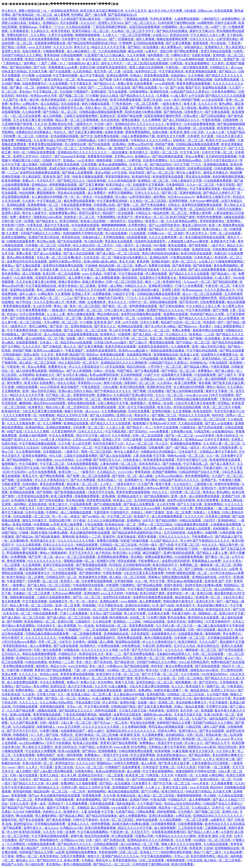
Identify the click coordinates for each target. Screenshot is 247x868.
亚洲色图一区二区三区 (228, 55)
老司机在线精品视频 (188, 407)
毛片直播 (207, 136)
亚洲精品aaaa (28, 27)
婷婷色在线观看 (106, 711)
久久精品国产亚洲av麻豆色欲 (81, 19)
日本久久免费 (150, 322)
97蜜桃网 (125, 43)
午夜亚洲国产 (75, 350)
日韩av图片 (191, 116)
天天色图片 (186, 812)
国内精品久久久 (49, 787)
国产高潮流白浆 (115, 840)
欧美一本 (215, 225)
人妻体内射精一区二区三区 (184, 379)
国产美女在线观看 (161, 189)
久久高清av (165, 383)
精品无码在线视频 (97, 836)
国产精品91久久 (105, 84)
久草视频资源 (19, 31)
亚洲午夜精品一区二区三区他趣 (97, 735)
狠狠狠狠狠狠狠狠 (88, 35)
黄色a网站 (226, 104)
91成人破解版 (174, 609)
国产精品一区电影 (14, 47)
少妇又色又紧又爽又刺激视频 (43, 411)
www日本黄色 (205, 435)
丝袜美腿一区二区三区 (38, 189)
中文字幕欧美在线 (111, 605)
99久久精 (56, 456)
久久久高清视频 (150, 298)
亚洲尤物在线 (127, 537)
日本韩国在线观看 (65, 573)
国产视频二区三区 (72, 96)
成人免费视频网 (150, 601)
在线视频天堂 (59, 601)
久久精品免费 (32, 112)
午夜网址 (159, 148)
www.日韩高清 (50, 387)
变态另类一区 (103, 71)
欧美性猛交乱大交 (223, 108)
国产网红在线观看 (145, 88)
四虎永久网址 (167, 731)
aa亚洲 (233, 569)
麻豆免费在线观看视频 (80, 201)
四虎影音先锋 (98, 468)
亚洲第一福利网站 (14, 504)
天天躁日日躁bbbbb (129, 569)
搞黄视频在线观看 (113, 355)
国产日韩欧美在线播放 (26, 318)
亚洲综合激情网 (118, 75)
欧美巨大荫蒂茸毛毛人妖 (43, 59)
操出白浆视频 (236, 302)
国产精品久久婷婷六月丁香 (222, 193)
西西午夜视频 (147, 537)
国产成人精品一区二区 (43, 298)
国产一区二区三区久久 (141, 23)
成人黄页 (93, 63)
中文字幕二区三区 (94, 270)
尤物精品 (83, 808)
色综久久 (60, 132)
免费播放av (206, 371)
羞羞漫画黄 (201, 43)
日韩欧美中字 (52, 160)
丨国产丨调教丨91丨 (52, 63)
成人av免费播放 (229, 318)
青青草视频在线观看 (17, 306)
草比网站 (151, 480)
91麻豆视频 (180, 751)
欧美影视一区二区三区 (198, 739)
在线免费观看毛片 (35, 84)
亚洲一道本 (179, 496)
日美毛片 (26, 779)
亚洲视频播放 (108, 751)
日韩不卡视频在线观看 (113, 140)
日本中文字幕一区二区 (218, 152)
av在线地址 (143, 148)
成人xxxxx (93, 411)
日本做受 (193, 136)
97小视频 (28, 75)
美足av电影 (103, 173)
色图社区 (220, 253)
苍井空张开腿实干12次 (229, 411)
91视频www (156, 233)
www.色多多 (201, 783)
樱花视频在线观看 (162, 342)
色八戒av (122, 197)
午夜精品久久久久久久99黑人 (151, 140)
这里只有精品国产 (126, 698)
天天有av (96, 613)
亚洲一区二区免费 (179, 512)
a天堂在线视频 (115, 367)
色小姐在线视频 (116, 233)
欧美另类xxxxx (145, 678)
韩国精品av (57, 371)
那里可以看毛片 (90, 213)
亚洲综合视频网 (61, 678)
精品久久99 (235, 245)
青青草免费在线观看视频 (194, 84)
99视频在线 (95, 338)
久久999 (18, 812)
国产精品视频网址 (19, 460)
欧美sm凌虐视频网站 (113, 164)
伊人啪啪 (210, 795)
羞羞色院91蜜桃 (119, 290)
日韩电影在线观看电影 (71, 189)
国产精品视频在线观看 (168, 156)
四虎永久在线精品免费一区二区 (110, 168)
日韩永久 (174, 205)
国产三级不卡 (228, 375)
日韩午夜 (8, 221)
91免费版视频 (102, 294)
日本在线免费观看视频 (44, 39)
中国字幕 (110, 274)
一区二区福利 (175, 233)
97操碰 (24, 533)
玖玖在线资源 (71, 104)
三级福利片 (83, 622)
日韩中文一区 (138, 302)
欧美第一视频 (76, 302)
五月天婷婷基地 (175, 533)
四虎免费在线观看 (157, 75)
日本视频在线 (52, 452)
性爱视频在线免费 (32, 19)
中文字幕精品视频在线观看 (38, 444)
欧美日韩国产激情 (153, 593)
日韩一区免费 (66, 832)
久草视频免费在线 (14, 39)
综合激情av (136, 221)
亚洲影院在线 (160, 92)
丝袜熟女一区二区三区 (189, 140)
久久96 (240, 783)
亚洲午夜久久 (188, 731)
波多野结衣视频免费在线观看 (40, 173)
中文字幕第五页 (81, 84)
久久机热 (29, 201)
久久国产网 (146, 484)
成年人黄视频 (145, 39)
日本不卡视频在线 (126, 79)
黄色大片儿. (82, 47)
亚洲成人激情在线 (153, 79)
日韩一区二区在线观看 (226, 233)
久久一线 (213, 456)
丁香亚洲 (235, 43)
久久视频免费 (181, 346)
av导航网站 (27, 375)
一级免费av (18, 585)
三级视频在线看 (216, 828)
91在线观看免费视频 (189, 557)
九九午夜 (64, 444)
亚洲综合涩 (108, 116)
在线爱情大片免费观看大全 (158, 278)
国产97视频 (220, 310)
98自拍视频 (27, 193)
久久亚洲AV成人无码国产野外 (55, 140)
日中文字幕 (181, 164)
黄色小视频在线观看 (96, 104)
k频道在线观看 (234, 217)
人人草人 (106, 484)
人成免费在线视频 (187, 19)
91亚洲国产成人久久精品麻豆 (105, 55)
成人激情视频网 (216, 379)
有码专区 (23, 96)
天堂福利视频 (124, 581)
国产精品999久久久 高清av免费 (58, 860)
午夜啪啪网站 (107, 217)
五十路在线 (235, 35)
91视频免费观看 (54, 51)
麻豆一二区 (153, 282)
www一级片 (172, 100)
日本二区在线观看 (152, 860)
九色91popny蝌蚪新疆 (205, 201)
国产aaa (34, 795)
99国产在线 (15, 431)
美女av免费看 (195, 156)
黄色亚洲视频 (16, 561)
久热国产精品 (236, 132)
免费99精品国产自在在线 (228, 662)
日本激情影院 (175, 185)
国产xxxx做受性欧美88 (165, 225)
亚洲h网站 (119, 144)
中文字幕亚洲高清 (172, 71)
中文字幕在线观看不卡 (110, 448)
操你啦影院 (130, 278)
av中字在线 (131, 322)
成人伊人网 (69, 775)
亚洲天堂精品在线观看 (216, 51)
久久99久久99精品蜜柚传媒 (106, 520)
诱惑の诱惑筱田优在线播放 (161, 253)
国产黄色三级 (52, 249)
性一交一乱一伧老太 (79, 197)
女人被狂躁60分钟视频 (47, 197)
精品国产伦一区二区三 (62, 148)
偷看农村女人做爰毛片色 (214, 197)
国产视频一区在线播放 (205, 338)
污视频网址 (128, 585)
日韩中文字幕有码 (47, 359)
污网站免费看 (146, 812)
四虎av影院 (32, 355)
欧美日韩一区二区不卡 (158, 59)
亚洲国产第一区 (234, 59)
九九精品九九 (40, 31)
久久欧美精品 (83, 71)
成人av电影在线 (55, 334)
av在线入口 (160, 35)
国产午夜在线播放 (154, 205)
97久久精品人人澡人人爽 (208, 35)
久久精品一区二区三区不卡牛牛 (133, 31)
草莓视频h (63, 468)
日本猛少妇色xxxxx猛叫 (111, 342)
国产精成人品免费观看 (78, 173)
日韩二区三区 (129, 852)
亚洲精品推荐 (159, 257)
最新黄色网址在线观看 (208, 330)
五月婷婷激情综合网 (137, 565)
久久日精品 (235, 387)
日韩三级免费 (133, 439)
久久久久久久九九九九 (41, 638)
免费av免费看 (181, 330)
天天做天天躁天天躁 (185, 488)
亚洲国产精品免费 (130, 116)
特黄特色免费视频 (210, 217)
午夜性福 (172, 67)
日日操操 (66, 92)
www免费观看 (159, 431)
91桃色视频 (227, 533)
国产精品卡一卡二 (139, 427)
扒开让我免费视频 (32, 314)
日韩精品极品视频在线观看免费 (101, 112)
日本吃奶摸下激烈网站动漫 (177, 23)
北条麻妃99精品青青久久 (174, 654)
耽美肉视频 (163, 751)
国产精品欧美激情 (48, 537)
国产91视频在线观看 (108, 504)
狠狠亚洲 (150, 569)
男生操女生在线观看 (72, 193)
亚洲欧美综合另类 (61, 124)
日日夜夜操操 (153, 439)
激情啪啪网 (213, 634)
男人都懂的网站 (46, 816)
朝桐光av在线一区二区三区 (186, 456)
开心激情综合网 (76, 144)
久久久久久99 (63, 47)
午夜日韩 (149, 646)
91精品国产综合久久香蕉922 (190, 92)
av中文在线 (196, 96)
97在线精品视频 (51, 330)
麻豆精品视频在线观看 (124, 791)
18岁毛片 (148, 520)
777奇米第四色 (122, 104)
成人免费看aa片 (172, 47)
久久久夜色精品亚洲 (122, 181)
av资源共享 (104, 747)
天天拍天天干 (46, 181)
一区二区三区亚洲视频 (135, 35)
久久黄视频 (63, 294)
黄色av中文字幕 (65, 609)
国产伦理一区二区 (41, 557)
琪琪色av (92, 355)
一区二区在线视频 (96, 630)
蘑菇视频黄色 (46, 193)
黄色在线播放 (178, 245)
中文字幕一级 (71, 59)
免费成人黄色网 (201, 213)
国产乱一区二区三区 (180, 435)
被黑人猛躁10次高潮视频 (147, 67)
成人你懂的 (30, 164)
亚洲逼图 (207, 711)
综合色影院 (137, 173)
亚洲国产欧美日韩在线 (150, 168)
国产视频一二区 (128, 205)
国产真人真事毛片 (223, 464)
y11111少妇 (125, 472)
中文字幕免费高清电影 (205, 189)
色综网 (138, 719)
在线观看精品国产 (73, 731)
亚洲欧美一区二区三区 (150, 658)
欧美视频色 (169, 359)
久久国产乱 (11, 100)
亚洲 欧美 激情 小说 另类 (187, 132)
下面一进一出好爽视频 (89, 670)
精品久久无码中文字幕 (73, 415)
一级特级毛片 (112, 19)
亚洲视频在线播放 (216, 164)
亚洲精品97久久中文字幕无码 (36, 658)
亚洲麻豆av (143, 156)
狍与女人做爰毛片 (189, 173)
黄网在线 (68, 537)
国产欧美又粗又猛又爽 (229, 383)
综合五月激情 (106, 209)
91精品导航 (202, 431)
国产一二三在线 (117, 249)
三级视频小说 (204, 484)
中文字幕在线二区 (46, 92)
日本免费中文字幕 (74, 39)
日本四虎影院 (140, 634)
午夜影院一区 (129, 379)
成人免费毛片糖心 (81, 278)
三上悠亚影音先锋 (191, 828)
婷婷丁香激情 (155, 512)
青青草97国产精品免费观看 (29, 168)
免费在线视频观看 (150, 609)
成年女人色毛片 (112, 63)
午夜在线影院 (219, 363)
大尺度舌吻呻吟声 (64, 431)
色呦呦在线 (24, 140)
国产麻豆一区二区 (23, 88)
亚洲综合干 (209, 488)
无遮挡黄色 (101, 512)
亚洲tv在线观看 (21, 715)
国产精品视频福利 (157, 496)
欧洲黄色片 (175, 124)
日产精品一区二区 (59, 395)
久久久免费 (184, 840)
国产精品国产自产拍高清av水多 (23, 808)
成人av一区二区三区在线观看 (203, 294)
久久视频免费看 (153, 735)
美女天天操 (127, 261)
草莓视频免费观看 (87, 496)
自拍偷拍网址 (231, 19)
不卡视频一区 (121, 779)
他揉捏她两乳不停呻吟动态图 (83, 233)
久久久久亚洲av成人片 (125, 59)
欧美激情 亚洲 (96, 488)
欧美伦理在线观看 (74, 359)
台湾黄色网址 (138, 225)
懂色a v (45, 553)
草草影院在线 (71, 237)
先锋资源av (236, 270)
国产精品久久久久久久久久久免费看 (122, 229)
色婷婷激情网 (108, 852)
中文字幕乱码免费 (97, 706)
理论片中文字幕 (87, 435)
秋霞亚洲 (196, 848)
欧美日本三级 (32, 249)
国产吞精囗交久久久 (72, 181)
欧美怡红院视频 (30, 832)
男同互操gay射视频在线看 (185, 581)
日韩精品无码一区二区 (62, 577)
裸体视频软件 (113, 399)
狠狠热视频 (104, 160)
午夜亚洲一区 (16, 367)
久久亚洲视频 (59, 84)
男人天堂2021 (117, 488)
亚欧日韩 (166, 51)
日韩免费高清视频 (225, 249)
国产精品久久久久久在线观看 (225, 96)
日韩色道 (42, 136)
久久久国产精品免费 (21, 711)
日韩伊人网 (69, 787)
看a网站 (204, 108)
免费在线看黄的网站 (159, 557)
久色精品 (88, 860)
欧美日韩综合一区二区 (60, 79)
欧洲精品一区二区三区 (154, 181)
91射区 (82, 88)
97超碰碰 (91, 266)
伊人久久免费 (38, 759)
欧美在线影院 (75, 379)
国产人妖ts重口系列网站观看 (54, 771)
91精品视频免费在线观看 (192, 524)
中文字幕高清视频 (198, 310)
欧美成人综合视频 (93, 221)
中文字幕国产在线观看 (143, 589)
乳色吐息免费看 (161, 19)
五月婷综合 (87, 148)
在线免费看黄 (144, 84)
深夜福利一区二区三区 (140, 383)
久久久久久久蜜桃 (174, 270)
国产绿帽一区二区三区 (17, 800)
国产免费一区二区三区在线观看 (89, 476)
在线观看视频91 (166, 318)
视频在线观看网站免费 (172, 39)
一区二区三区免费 (146, 104)
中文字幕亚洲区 (116, 431)
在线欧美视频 (201, 55)
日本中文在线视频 (166, 427)
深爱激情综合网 (84, 395)
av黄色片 (152, 51)
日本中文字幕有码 (217, 439)
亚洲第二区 (166, 702)
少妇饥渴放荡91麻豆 (162, 128)
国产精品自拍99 (161, 164)
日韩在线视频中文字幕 (102, 379)
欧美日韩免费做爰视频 (126, 100)
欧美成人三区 (123, 500)
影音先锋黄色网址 (203, 856)
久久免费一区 (154, 528)
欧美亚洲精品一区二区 (40, 622)
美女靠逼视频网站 (197, 63)
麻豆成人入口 (26, 860)
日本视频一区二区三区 (41, 245)
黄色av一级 (105, 148)
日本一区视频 (25, 221)
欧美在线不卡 (186, 605)
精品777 (199, 852)
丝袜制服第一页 (224, 528)
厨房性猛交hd (65, 763)
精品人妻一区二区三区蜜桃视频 (77, 120)
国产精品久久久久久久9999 (198, 318)
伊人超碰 (52, 783)
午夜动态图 (158, 800)
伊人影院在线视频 (144, 808)
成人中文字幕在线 (92, 75)
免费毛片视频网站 (121, 193)
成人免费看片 (97, 193)
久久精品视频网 (171, 820)
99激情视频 (33, 812)
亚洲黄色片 (18, 698)
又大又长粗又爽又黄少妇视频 (33, 120)
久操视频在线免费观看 (226, 524)
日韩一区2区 (16, 229)
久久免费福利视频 (29, 452)
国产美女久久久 (85, 298)
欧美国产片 (126, 217)
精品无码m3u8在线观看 (77, 342)
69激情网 (160, 249)
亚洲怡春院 (99, 92)
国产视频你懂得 (141, 108)
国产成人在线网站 (102, 415)
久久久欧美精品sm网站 (186, 160)
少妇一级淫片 (125, 245)
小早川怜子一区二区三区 (165, 367)
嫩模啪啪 (26, 403)
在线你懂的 (30, 484)
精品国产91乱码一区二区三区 (181, 322)
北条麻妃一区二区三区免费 (32, 593)
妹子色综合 (24, 302)
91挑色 (239, 51)
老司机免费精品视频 (199, 79)
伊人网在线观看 (156, 274)
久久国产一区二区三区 (228, 476)
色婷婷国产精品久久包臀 (207, 314)
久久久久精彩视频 (29, 545)
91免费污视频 (157, 617)
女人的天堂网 (42, 306)
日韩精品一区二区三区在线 (119, 545)
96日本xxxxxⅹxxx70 (181, 197)
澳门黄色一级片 (189, 359)
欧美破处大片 (218, 148)
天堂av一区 (75, 706)
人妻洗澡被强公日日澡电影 (210, 763)
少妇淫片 (46, 156)
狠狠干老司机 (74, 411)
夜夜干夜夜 (164, 484)
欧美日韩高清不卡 (165, 565)
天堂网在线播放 (114, 237)
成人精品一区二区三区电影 (38, 363)
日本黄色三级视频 (218, 516)
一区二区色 (120, 723)
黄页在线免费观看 (52, 484)
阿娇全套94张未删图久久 (131, 257)
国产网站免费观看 (186, 51)
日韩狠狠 (195, 229)
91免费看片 (38, 719)
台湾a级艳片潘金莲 (24, 500)
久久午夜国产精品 (71, 569)
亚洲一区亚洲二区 (167, 108)
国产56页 (40, 67)
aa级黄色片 (218, 820)
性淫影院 (130, 399)
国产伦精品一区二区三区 (60, 112)
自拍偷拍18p (77, 63)
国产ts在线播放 (30, 488)
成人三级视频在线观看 (76, 512)
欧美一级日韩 (30, 100)
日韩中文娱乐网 (226, 23)
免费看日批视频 (160, 266)
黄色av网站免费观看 (21, 257)
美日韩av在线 (46, 241)
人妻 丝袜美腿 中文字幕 (149, 456)
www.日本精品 (92, 274)
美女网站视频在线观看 (19, 666)
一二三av (12, 173)
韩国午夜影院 (176, 168)
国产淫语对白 (138, 431)
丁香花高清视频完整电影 (110, 27)
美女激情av (54, 864)
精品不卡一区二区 (171, 569)
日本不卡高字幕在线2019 (221, 160)
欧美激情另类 (227, 128)
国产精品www (188, 326)
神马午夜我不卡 (13, 638)
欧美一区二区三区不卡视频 (222, 407)
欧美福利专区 (142, 177)
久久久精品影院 (24, 727)
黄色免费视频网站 (226, 266)
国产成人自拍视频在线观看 (185, 391)
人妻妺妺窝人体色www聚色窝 (189, 241)
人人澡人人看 (56, 314)
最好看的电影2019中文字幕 (213, 698)
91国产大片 (152, 375)
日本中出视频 (35, 512)
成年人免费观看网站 (133, 816)
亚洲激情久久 (214, 47)
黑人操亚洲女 (235, 47)
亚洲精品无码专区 (91, 775)
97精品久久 (144, 213)
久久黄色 (218, 63)
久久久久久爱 (117, 419)
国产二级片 (214, 852)
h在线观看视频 (137, 237)
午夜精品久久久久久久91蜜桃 (176, 836)
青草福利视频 (23, 791)
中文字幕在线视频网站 (158, 771)
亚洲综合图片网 (60, 520)
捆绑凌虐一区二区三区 (216, 565)
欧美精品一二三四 (202, 334)
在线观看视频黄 (27, 342)
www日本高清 (175, 528)
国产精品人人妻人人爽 (212, 553)
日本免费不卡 (142, 783)
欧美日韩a (99, 419)
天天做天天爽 (49, 270)
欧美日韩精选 (69, 221)
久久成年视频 (24, 278)
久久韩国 (135, 553)
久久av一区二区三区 (201, 185)
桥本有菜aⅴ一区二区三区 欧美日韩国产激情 (165, 217)
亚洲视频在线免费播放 (186, 444)
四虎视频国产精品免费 (29, 148)
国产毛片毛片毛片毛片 (147, 650)
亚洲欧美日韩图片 (161, 286)
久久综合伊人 (183, 484)
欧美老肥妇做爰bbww (172, 755)
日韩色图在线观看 (102, 804)
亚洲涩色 (109, 537)
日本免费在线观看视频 (97, 581)
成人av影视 (149, 763)
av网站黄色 (31, 104)
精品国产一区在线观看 (118, 213)
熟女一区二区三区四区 (110, 589)
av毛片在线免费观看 (43, 472)
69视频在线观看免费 (21, 241)
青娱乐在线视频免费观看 (40, 654)
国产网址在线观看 (232, 350)
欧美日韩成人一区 (29, 128)
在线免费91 (48, 383)
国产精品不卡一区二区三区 (168, 229)
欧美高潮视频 (11, 181)
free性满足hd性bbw (215, 674)
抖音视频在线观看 (26, 706)
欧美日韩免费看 (208, 500)
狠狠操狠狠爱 (176, 860)
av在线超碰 (44, 75)
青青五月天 (30, 476)
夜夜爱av (8, 266)
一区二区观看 (11, 565)
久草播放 (163, 96)
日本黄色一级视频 (85, 642)
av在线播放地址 (223, 431)
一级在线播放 (119, 152)
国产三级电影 (194, 569)
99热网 (170, 573)
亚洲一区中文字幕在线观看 (137, 407)
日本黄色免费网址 (224, 92)
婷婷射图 (19, 298)
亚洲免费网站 (177, 419)
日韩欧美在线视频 (67, 164)
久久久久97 (89, 23)
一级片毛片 (217, 245)
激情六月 (94, 856)
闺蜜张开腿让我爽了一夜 (171, 690)
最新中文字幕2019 (202, 31)
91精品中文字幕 (124, 294)
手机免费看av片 (203, 537)
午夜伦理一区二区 (218, 286)
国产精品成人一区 (224, 274)
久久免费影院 (16, 844)
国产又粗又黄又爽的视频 (86, 132)
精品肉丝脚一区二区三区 (171, 213)
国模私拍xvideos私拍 (48, 217)
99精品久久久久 (136, 286)
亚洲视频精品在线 (166, 355)
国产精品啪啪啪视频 (231, 124)
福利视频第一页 (159, 55)
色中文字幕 (175, 79)
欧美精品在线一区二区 (121, 524)
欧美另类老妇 (61, 31)
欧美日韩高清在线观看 (197, 253)
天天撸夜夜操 (11, 391)
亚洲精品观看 (16, 205)
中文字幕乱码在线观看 (202, 350)
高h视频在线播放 (176, 338)
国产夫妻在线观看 (218, 112)
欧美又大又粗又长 (202, 751)
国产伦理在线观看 (231, 650)
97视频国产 (81, 92)
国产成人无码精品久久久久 (182, 120)
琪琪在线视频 (127, 561)
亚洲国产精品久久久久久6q (165, 310)
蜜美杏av (209, 492)
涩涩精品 (224, 403)
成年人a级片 (28, 294)
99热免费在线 (75, 549)
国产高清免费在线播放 (139, 654)
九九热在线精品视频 (113, 51)
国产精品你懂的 (21, 67)
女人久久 (178, 686)
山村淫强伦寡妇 (228, 39)
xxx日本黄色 (86, 160)
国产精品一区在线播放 (144, 47)
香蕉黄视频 (19, 795)
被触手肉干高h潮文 (111, 298)
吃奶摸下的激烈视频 (135, 541)
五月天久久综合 (185, 646)
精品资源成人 (185, 597)
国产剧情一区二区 (125, 476)
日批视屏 (52, 19)
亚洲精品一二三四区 (128, 622)
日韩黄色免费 (228, 448)
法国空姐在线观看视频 (145, 27)
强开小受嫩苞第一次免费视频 (102, 128)
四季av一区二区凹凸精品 (156, 524)
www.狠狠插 (129, 601)
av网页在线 (184, 816)
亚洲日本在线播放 (162, 816)
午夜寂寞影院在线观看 (89, 585)
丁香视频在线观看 (136, 19)
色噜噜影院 (21, 735)
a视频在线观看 (47, 711)
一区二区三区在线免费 (26, 116)
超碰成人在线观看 (199, 528)
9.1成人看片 (179, 96)
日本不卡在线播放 (222, 395)
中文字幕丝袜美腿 (131, 274)
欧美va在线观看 (69, 751)
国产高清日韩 (189, 302)
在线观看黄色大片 (38, 573)
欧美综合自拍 (180, 35)
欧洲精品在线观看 (131, 326)
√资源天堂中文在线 (26, 468)
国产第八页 (170, 193)
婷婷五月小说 (183, 698)
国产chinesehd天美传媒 (70, 156)
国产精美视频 (198, 245)
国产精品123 (228, 71)
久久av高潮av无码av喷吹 (57, 702)
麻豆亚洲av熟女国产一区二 (38, 569)
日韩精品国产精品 (124, 706)
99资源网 (46, 164)
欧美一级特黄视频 (70, 755)
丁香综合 (225, 399)
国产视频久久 (174, 439)
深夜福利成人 (194, 47)
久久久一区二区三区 (170, 395)
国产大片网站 (11, 346)
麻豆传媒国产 (70, 387)
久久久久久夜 (70, 270)
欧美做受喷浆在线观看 (168, 177)
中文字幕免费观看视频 (32, 310)
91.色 (155, 605)
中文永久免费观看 (62, 435)
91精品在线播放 (36, 662)
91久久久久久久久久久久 (45, 561)
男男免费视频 (44, 800)
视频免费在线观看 (23, 597)
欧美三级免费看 (141, 249)
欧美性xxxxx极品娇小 (49, 350)
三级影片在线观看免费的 (81, 116)
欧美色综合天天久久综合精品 (225, 824)
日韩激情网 (231, 120)
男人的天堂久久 (197, 233)
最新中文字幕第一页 (220, 391)
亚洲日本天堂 (206, 601)
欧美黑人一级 (155, 221)
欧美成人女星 (190, 355)
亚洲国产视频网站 (165, 472)
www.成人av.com (197, 395)
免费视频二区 (189, 565)
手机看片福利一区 (216, 468)
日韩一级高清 (49, 723)
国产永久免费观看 (83, 480)
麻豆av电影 (136, 51)
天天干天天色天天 (81, 553)
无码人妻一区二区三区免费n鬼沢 (59, 257)
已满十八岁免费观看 (189, 286)
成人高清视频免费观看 (167, 516)
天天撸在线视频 (24, 755)
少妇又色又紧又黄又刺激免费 (195, 403)
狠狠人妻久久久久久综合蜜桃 (182, 844)
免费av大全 (88, 682)
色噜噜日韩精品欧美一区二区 (33, 209)
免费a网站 (145, 690)
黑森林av (154, 577)
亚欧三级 (156, 338)
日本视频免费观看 (164, 824)
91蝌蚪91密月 (181, 55)
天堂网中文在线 (217, 706)
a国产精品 (195, 658)
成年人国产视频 (215, 727)
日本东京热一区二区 (98, 257)
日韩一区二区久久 (14, 759)
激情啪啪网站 (97, 791)
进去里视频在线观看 (16, 197)
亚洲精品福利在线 (205, 577)
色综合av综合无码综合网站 (183, 804)
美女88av (25, 92)
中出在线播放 (104, 197)
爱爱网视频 (166, 549)
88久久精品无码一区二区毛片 (93, 245)
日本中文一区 (139, 164)
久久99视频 (196, 75)
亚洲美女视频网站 (14, 237)
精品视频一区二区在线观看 (197, 128)
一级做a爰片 (58, 310)
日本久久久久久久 (202, 39)
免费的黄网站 (25, 690)
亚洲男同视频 (178, 201)
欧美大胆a (31, 383)
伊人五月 (162, 444)
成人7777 (22, 79)
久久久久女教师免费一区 (166, 237)
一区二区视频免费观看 (86, 634)
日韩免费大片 (194, 112)
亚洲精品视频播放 (59, 427)
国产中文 (87, 136)
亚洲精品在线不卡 (130, 496)
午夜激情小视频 (179, 249)
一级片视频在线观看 (194, 67)
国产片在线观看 (60, 71)
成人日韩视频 (52, 116)
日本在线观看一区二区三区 (32, 516)
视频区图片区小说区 (26, 160)
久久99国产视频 (218, 694)
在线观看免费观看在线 (50, 43)
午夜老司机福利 (46, 589)
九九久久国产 (209, 642)
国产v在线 (177, 88)
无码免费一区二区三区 (19, 136)
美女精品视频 (75, 500)
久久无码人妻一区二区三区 (222, 444)
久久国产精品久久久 (165, 541)
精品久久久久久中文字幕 (109, 47)
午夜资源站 (235, 686)
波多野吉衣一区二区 (116, 508)
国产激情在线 (173, 112)
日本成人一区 (49, 342)
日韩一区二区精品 (191, 678)
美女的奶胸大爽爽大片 (213, 605)
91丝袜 (208, 848)
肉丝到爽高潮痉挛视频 (228, 177)
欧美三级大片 (59, 504)
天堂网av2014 (124, 156)
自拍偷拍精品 (175, 735)
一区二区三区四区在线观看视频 (147, 63)
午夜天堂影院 (226, 185)
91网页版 (177, 63)
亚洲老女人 (214, 59)
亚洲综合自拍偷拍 (189, 468)
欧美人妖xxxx (98, 39)
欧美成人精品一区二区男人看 (92, 694)
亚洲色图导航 (156, 694)
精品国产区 (77, 355)
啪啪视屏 (106, 715)
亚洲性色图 (128, 702)
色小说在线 (218, 43)
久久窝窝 (13, 233)
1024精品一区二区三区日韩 (128, 189)
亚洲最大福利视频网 (33, 435)
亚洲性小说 (125, 415)
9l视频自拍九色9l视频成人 (34, 132)
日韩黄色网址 (85, 771)
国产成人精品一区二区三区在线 (118, 253)
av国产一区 (219, 27)
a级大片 (105, 435)
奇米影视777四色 (14, 225)
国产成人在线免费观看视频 (207, 270)
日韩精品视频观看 (106, 844)
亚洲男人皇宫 (11, 51)
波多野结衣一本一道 (181, 593)
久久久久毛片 (32, 346)
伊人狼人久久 (194, 743)
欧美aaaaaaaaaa (88, 79)
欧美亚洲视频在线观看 (201, 71)
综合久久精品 (109, 96)
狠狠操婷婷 (59, 553)
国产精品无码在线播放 (172, 31)
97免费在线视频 (181, 257)
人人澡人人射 (216, 132)
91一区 (164, 88)
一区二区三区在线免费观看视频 (126, 759)
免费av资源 (125, 84)
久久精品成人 (201, 808)
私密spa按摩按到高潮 (104, 375)
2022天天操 (170, 298)
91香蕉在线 (35, 225)
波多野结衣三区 (146, 71)
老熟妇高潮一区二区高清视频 (84, 249)
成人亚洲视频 (67, 626)
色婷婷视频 (171, 508)
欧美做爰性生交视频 (93, 577)
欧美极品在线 (127, 795)
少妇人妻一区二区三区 (76, 723)
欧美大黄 (190, 104)
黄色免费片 (15, 383)
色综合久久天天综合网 (91, 290)
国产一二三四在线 (101, 88)
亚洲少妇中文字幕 (232, 613)
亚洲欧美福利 (161, 261)
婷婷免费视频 (163, 209)
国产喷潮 (106, 79)
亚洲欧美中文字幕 (68, 209)
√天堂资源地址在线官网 (33, 496)
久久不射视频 (136, 55)
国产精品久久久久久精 (29, 783)
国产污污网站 (151, 791)
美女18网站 (41, 686)
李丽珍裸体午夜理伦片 (179, 601)
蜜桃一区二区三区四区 (97, 452)
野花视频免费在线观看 (23, 553)
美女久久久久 (118, 302)
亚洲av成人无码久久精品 (76, 391)
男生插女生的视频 (198, 177)
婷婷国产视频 (191, 100)
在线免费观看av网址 (63, 213)
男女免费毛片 (232, 634)
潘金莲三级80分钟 (195, 225)
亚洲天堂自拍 (177, 622)
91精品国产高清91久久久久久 (179, 480)
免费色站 (182, 189)
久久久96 (41, 124)
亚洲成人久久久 (79, 824)
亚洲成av (69, 160)
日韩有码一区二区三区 (35, 419)
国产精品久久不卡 (218, 743)
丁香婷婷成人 (13, 63)
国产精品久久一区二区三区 (152, 330)
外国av (179, 706)
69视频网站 (170, 27)
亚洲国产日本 (124, 148)
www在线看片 (121, 808)
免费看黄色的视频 (100, 156)
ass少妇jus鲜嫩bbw (32, 743)
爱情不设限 (72, 128)
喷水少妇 (152, 670)
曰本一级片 (94, 840)
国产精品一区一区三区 (61, 698)
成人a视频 (146, 476)
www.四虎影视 (165, 84)
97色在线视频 (150, 359)
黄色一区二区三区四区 (85, 306)
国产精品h (89, 751)
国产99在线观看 (100, 144)
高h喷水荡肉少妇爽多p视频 (143, 112)
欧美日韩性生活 (209, 646)
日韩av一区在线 (104, 371)
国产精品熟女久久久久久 (138, 96)
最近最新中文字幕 (232, 642)
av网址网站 (217, 775)
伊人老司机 (110, 702)
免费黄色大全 (58, 367)
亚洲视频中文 (134, 480)
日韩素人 (120, 160)
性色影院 (210, 322)
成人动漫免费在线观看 (32, 371)
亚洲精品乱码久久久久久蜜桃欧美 (124, 363)
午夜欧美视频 (211, 120)
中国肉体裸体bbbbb (63, 759)
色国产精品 (125, 371)
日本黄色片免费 (159, 613)
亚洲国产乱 (209, 480)
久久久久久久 (174, 650)
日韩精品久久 (220, 67)
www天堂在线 (199, 787)
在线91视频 (160, 132)
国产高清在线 (103, 662)
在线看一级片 (76, 338)
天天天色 (167, 775)
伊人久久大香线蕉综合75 (86, 367)
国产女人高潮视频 (79, 371)
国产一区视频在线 (122, 39)
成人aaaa (236, 67)
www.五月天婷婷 (40, 47)
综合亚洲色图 (97, 181)
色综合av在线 (49, 674)
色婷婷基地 (157, 711)
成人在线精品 (50, 104)
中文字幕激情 (29, 464)
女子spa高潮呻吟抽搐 (190, 59)
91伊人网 (187, 508)
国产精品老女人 (47, 221)
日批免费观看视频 (213, 302)
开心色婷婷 (210, 448)
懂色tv (211, 387)
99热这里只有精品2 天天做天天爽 (25, 71)
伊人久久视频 (197, 148)
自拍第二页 (138, 617)
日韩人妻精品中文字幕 (187, 181)
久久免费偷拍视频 (114, 411)
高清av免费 (10, 674)
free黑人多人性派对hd (56, 439)
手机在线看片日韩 (88, 702)
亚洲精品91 (51, 23)
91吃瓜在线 (123, 88)
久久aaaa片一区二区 (197, 282)
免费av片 (29, 181)
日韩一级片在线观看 (202, 630)
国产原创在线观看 (208, 666)
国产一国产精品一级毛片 (183, 448)
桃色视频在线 (119, 617)
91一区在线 (86, 626)
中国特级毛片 (120, 512)
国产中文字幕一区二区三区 (161, 674)
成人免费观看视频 (108, 278)
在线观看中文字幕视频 (149, 185)
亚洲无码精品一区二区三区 (91, 31)
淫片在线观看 (69, 23)
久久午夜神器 (121, 435)
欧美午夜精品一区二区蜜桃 (77, 286)
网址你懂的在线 (108, 314)
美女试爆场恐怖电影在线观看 (205, 237)
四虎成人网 (30, 270)
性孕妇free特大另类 (44, 96)
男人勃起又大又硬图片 (38, 747)
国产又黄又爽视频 (179, 43)
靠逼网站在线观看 (215, 88)
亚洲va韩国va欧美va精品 (101, 261)
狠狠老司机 (10, 820)
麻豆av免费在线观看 (180, 666)
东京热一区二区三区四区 (155, 399)
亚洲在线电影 (53, 128)
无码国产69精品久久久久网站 (22, 55)
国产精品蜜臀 (13, 828)
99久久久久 (160, 492)
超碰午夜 (77, 836)
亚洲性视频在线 (191, 193)
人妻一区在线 (124, 71)
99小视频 (9, 128)
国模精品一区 (208, 613)
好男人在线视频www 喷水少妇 (43, 379)
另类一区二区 (48, 642)
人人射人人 (110, 35)
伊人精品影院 (176, 148)
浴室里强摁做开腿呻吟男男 (163, 116)
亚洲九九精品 (49, 775)
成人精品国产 (30, 848)
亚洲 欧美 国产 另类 (57, 177)
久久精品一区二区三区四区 (149, 201)
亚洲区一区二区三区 (165, 152)
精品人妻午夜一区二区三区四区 (32, 605)
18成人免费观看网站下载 (138, 136)
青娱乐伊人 (142, 415)
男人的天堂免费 (120, 330)
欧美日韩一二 (68, 472)
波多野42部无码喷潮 (181, 500)
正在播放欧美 (98, 189)
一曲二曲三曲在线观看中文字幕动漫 (220, 626)
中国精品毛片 (68, 654)
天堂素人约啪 (46, 694)
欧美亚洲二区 (135, 775)
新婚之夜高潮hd (69, 282)
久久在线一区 (167, 678)
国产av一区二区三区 (161, 173)
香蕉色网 (143, 261)
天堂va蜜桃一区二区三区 (61, 322)
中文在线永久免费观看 (41, 751)
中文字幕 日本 (190, 152)
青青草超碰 (52, 55)
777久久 (59, 27)
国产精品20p (25, 537)
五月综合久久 (11, 654)
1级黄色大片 (84, 124)
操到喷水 (42, 666)
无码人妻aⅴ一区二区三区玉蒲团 (107, 108)
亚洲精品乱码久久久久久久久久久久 (140, 124)
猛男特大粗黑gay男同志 (66, 261)
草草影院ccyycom (90, 383)
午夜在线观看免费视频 (76, 205)
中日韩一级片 (104, 124)
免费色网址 (196, 622)
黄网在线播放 (131, 120)
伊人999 (186, 541)
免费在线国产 (46, 755)
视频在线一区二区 (178, 719)
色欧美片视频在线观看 (88, 177)
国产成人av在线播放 (48, 253)
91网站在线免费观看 (42, 152)
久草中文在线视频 (61, 35)
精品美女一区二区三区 (83, 484)
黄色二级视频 (46, 290)
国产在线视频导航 (35, 549)
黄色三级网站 (39, 326)
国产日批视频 (113, 613)
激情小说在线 (113, 383)
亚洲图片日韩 (106, 561)
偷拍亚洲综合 (200, 690)
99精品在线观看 (27, 387)
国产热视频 (36, 698)
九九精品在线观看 (79, 27)
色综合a (12, 314)
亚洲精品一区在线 (161, 403)
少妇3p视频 (110, 387)
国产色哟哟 (45, 492)
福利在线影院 (219, 719)
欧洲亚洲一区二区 (208, 597)
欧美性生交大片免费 (171, 136)
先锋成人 (35, 23)
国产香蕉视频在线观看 (92, 565)
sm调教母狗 (205, 23)
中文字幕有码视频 (65, 75)
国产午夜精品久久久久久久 (113, 391)
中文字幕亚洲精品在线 (41, 286)
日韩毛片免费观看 (127, 763)
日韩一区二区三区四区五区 (125, 282)
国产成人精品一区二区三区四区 (49, 585)
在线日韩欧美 (32, 51)
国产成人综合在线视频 (79, 253)
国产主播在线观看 (29, 266)
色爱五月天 (27, 508)
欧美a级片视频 (94, 719)
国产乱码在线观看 (70, 241)
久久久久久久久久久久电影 (76, 541)
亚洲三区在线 (153, 100)
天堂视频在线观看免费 (223, 638)
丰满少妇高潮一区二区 (220, 715)
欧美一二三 (114, 654)
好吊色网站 (106, 682)
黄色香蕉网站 (11, 274)
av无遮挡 (227, 832)
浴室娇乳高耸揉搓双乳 (112, 67)
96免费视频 (47, 415)
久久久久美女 (233, 561)
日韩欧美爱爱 (11, 484)
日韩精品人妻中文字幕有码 (218, 452)
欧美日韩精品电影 (54, 100)
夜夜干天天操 (125, 682)
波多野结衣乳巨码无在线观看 (27, 261)
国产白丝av (24, 686)
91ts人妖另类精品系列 (194, 662)
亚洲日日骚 (87, 67)
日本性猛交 (150, 767)
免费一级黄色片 (21, 217)
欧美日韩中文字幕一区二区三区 (126, 338)
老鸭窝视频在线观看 (63, 185)
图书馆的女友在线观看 (204, 617)
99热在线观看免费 (46, 613)
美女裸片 (206, 326)
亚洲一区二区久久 (185, 261)
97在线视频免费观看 (218, 181)
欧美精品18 (79, 468)
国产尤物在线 (52, 346)
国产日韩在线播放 (214, 116)
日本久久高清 (187, 767)
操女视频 (205, 383)
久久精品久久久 (177, 334)
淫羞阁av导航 (145, 836)
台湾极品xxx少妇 (152, 379)
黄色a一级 (61, 306)
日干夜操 (80, 520)
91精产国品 (87, 747)
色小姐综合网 (94, 241)
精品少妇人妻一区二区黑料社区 (68, 407)
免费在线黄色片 (18, 35)
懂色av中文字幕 (177, 848)
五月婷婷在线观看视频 (149, 43)
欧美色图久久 (139, 152)
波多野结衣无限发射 (146, 270)
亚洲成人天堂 (81, 294)
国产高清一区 (59, 326)
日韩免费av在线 (105, 205)
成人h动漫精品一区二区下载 (63, 318)
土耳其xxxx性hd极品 (87, 439)
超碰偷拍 (43, 88)
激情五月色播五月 (216, 173)
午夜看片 (46, 27)
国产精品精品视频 (63, 88)
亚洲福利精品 (35, 427)
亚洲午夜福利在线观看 (179, 553)
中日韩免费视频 (139, 419)
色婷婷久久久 (52, 812)
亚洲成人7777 (150, 852)
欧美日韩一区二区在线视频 (62, 274)
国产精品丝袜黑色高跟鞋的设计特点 (93, 43)
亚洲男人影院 (11, 213)
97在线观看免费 (205, 375)
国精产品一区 (216, 686)
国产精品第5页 (32, 334)
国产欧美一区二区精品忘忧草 (195, 209)
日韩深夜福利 (13, 355)
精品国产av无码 (13, 864)
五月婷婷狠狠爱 (132, 375)
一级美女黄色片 (171, 104)
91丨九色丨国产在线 (90, 528)
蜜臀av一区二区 (27, 856)
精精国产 (36, 79)
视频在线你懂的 (119, 270)
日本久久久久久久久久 (174, 537)
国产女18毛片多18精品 (161, 326)
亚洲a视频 (109, 496)
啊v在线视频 (25, 816)
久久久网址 (39, 35)
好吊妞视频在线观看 (65, 136)
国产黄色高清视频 (59, 820)
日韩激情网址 (139, 92)
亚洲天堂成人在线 (175, 787)
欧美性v (16, 104)
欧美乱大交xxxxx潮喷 (221, 140)
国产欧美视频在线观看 (125, 468)
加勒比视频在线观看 (164, 302)
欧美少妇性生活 (135, 128)
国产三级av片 (138, 342)
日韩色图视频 (224, 168)
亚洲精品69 (40, 185)
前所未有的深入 (150, 464)
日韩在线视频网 (72, 55)
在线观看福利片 (105, 638)
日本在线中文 (188, 452)
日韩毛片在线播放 (229, 209)
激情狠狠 (65, 658)
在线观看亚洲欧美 (139, 355)
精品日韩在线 (136, 367)
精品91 (221, 387)
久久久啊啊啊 (152, 120)
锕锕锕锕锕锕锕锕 (114, 225)
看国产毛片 (193, 88)
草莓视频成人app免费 (63, 67)
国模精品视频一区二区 (80, 561)
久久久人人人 (29, 702)
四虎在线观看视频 (56, 229)
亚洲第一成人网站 (111, 286)
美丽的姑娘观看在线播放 (196, 278)
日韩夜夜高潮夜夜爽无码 (169, 832)
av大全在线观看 (213, 100)
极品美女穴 (226, 630)
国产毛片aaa (102, 723)
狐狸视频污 (139, 403)
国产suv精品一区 (94, 516)
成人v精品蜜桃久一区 (195, 27)
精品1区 (223, 856)
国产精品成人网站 (196, 367)
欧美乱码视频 (22, 524)
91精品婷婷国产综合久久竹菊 (200, 472)
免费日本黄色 (170, 589)
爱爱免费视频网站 (138, 132)
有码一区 (19, 152)
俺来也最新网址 (18, 739)
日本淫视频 (10, 19)
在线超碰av (179, 75)
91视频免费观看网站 (230, 261)
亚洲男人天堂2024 (111, 23)
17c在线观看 (138, 233)
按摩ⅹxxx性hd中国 (141, 144)
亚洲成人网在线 (232, 500)
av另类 (55, 524)
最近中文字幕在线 (57, 225)
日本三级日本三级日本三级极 (125, 310)
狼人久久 (70, 346)
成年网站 (30, 63)
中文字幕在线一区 (95, 59)
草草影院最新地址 (118, 177)
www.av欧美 (121, 747)
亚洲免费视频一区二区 (43, 205)
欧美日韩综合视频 (133, 387)
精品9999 (216, 787)
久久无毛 (48, 355)
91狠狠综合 (188, 427)
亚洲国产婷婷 (139, 800)
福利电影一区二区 (123, 318)
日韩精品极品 (87, 140)
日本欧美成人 (38, 108)
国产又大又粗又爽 (190, 504)
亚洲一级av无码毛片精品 (209, 346)
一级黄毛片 (72, 452)
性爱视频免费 (92, 795)
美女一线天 (84, 662)
